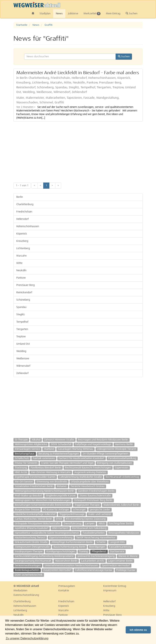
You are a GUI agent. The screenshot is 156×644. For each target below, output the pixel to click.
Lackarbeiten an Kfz (93, 561)
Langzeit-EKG (117, 542)
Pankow (21, 278)
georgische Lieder (100, 510)
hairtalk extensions (44, 458)
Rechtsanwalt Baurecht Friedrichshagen (88, 468)
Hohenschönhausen (28, 226)
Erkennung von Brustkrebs (52, 482)
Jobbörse (73, 14)
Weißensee (23, 359)
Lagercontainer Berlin (120, 561)
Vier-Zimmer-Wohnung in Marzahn (51, 472)
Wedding (21, 351)
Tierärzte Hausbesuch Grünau (88, 486)
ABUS (102, 524)
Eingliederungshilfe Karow (61, 496)
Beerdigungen (97, 547)
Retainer (62, 486)
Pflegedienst (99, 552)
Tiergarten (22, 329)
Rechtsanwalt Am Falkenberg (89, 528)
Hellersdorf (23, 219)
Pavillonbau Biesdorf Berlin (46, 468)
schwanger (79, 510)
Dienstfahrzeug (73, 524)
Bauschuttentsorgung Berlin (69, 547)
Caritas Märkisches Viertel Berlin (33, 519)
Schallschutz (22, 458)
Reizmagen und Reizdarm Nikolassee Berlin (103, 440)
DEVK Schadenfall (61, 444)
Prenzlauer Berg (25, 285)
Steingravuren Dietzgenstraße (32, 547)
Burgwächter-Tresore (27, 510)
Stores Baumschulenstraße (95, 496)
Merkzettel (92, 14)
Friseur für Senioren (26, 463)
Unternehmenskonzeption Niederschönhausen (71, 566)
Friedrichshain (24, 212)
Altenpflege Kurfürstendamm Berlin (72, 542)
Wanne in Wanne (128, 556)
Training (83, 552)
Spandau (21, 307)
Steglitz (21, 315)
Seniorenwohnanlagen (28, 566)
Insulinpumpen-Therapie (29, 552)
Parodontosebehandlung (122, 458)
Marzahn (21, 256)
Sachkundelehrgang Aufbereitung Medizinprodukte (44, 556)
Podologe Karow (126, 570)
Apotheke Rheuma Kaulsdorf (32, 528)
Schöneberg (23, 300)
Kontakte (64, 591)
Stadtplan (45, 14)
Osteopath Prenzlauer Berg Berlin (93, 500)
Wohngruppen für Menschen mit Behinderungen (43, 500)
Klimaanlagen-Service (27, 449)
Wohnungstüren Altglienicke (31, 444)
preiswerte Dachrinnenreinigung (96, 556)
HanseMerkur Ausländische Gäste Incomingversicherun (47, 533)
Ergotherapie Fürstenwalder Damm (35, 477)
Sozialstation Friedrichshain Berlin (34, 486)
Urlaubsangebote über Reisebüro (90, 482)
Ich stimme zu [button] (138, 630)
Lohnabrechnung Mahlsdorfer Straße (81, 477)
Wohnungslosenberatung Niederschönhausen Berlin (45, 491)
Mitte (19, 263)
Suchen (131, 13)
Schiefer (101, 542)
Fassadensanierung (120, 547)
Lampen (90, 524)
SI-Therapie (21, 440)
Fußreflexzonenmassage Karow (94, 570)
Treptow (21, 337)
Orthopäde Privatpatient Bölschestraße (37, 524)
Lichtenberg (23, 248)
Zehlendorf (22, 373)
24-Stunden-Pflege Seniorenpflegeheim (105, 454)
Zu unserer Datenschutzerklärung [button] (27, 638)
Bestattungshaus (25, 454)
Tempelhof (22, 322)
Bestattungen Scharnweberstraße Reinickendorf (43, 505)
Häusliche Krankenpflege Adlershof (35, 514)
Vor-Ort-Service (24, 482)
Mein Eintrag (113, 14)
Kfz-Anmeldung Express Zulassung (86, 519)
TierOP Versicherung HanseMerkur (96, 538)
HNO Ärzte (21, 472)
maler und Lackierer (100, 514)
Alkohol (36, 440)
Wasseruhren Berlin (66, 561)
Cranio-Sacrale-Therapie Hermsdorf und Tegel (67, 463)
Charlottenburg (25, 204)
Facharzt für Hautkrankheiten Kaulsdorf (81, 458)
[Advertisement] (78, 150)
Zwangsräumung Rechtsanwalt (33, 561)
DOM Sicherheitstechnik (29, 575)
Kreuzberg (22, 241)
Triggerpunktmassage (72, 514)
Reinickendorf (24, 293)
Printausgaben (67, 586)
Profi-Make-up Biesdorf (28, 496)
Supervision (122, 468)
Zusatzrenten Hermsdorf (57, 570)
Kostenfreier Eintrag (115, 586)
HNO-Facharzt (60, 528)
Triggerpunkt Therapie (87, 505)
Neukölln (21, 270)
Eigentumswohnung (61, 538)
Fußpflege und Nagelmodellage (93, 444)
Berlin (20, 197)
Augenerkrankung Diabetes (90, 472)
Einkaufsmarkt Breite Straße (31, 542)
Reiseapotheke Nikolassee (124, 533)
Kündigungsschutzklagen (61, 552)
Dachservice (117, 552)
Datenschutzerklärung (26, 595)
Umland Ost (23, 344)
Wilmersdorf (23, 366)
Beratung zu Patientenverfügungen (59, 454)
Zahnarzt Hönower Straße (59, 440)
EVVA (59, 519)
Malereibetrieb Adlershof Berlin (121, 505)
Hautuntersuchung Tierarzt (30, 538)
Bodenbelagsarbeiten (27, 570)
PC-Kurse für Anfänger (56, 510)
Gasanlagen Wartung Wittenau (75, 449)
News (59, 14)
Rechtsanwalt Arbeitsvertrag (122, 477)
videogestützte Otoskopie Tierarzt (116, 449)
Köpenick (22, 234)
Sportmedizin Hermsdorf (116, 566)
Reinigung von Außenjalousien (115, 463)
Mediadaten (20, 591)
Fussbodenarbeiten (94, 533)
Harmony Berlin (124, 444)
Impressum (110, 591)
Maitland (49, 449)
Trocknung (21, 468)
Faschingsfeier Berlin (121, 524)
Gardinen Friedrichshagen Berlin (96, 491)
